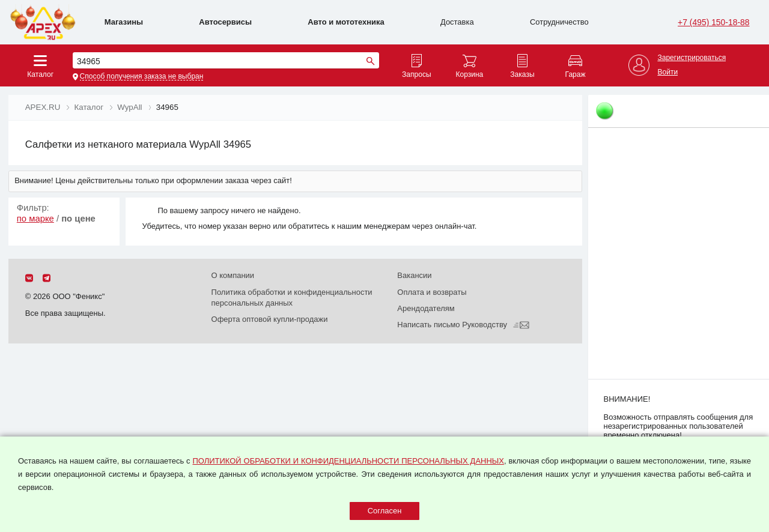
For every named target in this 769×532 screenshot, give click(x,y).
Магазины (124, 22)
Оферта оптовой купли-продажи (270, 319)
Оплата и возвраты (432, 292)
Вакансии (414, 275)
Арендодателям (426, 308)
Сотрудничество (559, 22)
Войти (667, 72)
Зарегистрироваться (691, 58)
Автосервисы (225, 22)
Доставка (457, 22)
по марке (35, 219)
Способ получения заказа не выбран (142, 77)
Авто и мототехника (346, 22)
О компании (233, 275)
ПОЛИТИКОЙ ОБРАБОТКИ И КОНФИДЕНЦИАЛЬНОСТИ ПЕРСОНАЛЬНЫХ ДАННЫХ (348, 461)
